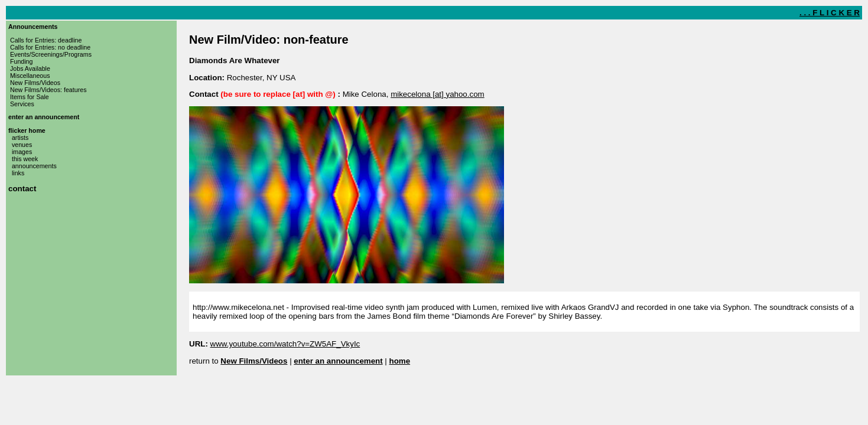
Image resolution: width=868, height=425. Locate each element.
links (18, 173)
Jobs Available (30, 68)
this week (25, 159)
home (400, 361)
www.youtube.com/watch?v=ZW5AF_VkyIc (285, 344)
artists (20, 138)
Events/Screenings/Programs (51, 54)
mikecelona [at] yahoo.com (438, 94)
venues (22, 145)
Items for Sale (30, 97)
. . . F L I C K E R (830, 13)
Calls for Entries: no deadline (50, 47)
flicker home (27, 130)
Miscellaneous (30, 76)
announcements (34, 166)
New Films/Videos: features (48, 90)
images (22, 152)
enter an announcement (44, 117)
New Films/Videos (35, 83)
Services (22, 104)
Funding (22, 61)
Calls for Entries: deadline (46, 40)
